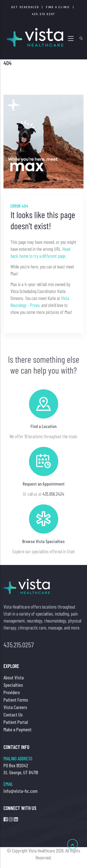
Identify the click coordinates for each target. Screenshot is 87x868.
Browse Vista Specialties (43, 562)
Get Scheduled (25, 7)
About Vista (14, 677)
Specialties (13, 685)
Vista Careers (15, 707)
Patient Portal (16, 722)
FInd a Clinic (58, 7)
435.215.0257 (44, 14)
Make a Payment (18, 729)
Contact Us (13, 715)
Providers (12, 692)
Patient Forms (16, 700)
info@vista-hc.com (21, 791)
